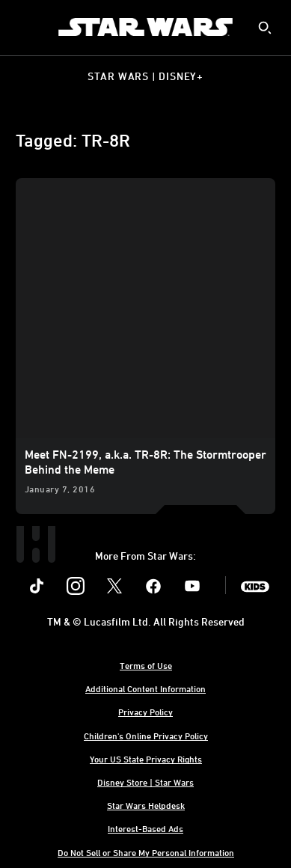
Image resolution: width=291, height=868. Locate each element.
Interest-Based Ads (145, 828)
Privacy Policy (145, 712)
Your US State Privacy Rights (146, 759)
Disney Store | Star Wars (145, 782)
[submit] (265, 28)
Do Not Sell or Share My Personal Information (146, 852)
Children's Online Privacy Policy (146, 736)
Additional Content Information (145, 688)
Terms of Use (146, 665)
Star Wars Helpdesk (146, 805)
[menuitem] (24, 27)
